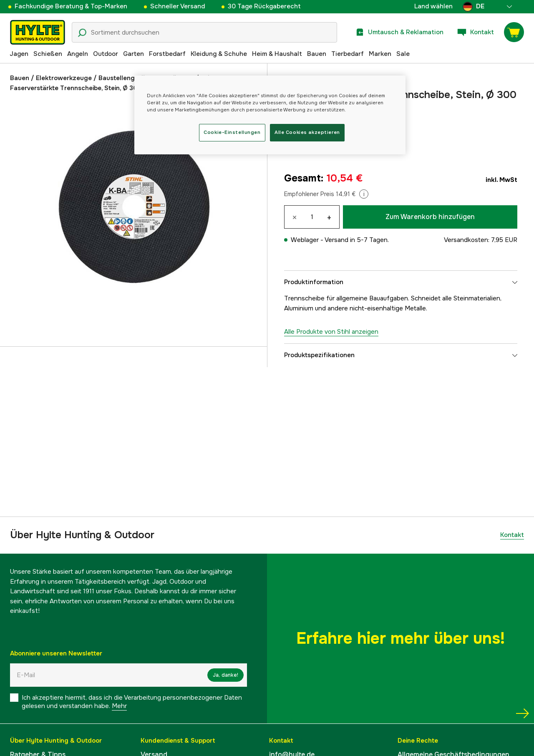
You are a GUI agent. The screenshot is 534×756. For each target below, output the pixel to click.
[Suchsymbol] (82, 33)
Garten (133, 54)
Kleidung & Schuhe (219, 54)
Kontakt (512, 535)
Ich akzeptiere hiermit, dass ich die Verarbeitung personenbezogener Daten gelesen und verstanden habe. (132, 702)
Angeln (78, 54)
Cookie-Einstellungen (232, 132)
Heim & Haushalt (277, 54)
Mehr (119, 706)
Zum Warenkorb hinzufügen (430, 217)
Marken (380, 54)
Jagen (19, 54)
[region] (270, 115)
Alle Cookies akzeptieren (307, 132)
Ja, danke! (225, 675)
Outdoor (106, 54)
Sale (403, 54)
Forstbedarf (167, 54)
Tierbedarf (348, 54)
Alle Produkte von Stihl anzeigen (331, 332)
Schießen (48, 54)
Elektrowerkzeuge (64, 78)
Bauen (317, 54)
